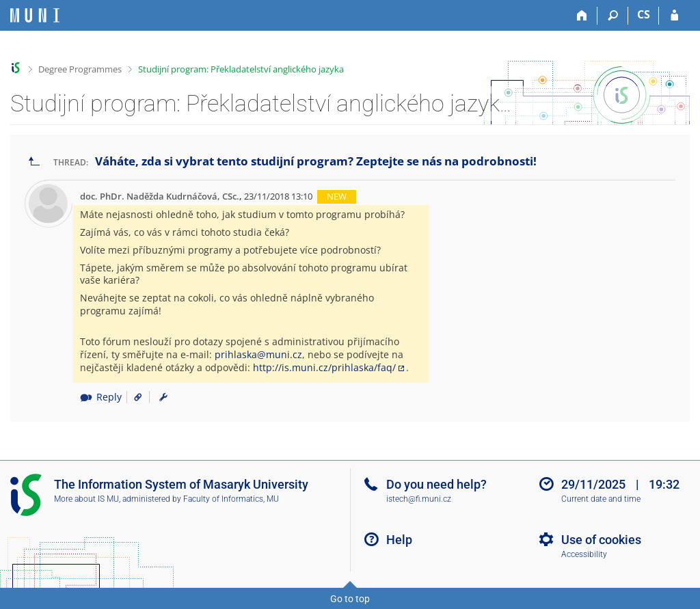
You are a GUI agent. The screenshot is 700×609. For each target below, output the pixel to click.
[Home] (582, 16)
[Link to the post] (133, 397)
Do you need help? (436, 484)
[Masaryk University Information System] (35, 15)
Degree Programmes (80, 69)
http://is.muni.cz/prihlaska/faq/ (324, 367)
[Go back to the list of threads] (34, 162)
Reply (100, 397)
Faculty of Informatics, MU (231, 499)
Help (399, 540)
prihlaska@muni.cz (258, 354)
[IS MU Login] (674, 16)
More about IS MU (86, 499)
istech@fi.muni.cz (419, 499)
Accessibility (584, 554)
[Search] (613, 16)
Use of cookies (601, 540)
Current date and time (601, 499)
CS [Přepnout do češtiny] (644, 14)
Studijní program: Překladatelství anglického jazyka (241, 69)
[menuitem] (163, 397)
